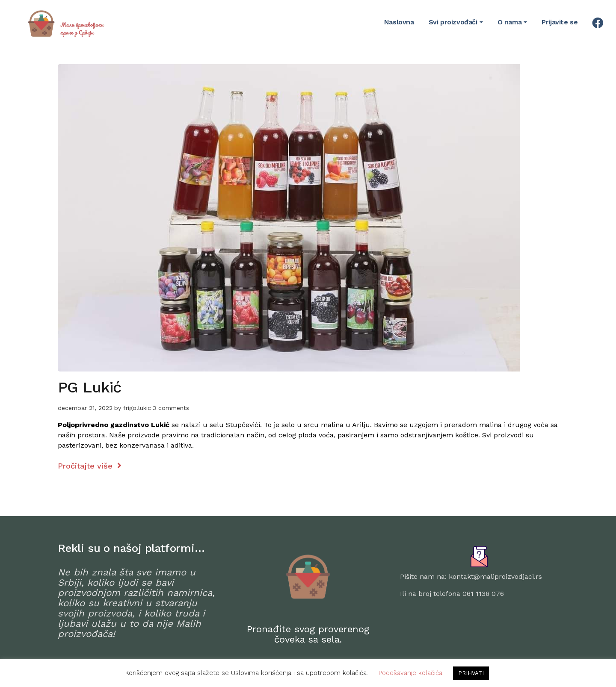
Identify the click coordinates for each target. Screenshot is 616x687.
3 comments (171, 408)
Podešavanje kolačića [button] (410, 673)
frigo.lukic (137, 408)
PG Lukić (89, 387)
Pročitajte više (90, 466)
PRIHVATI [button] (471, 673)
